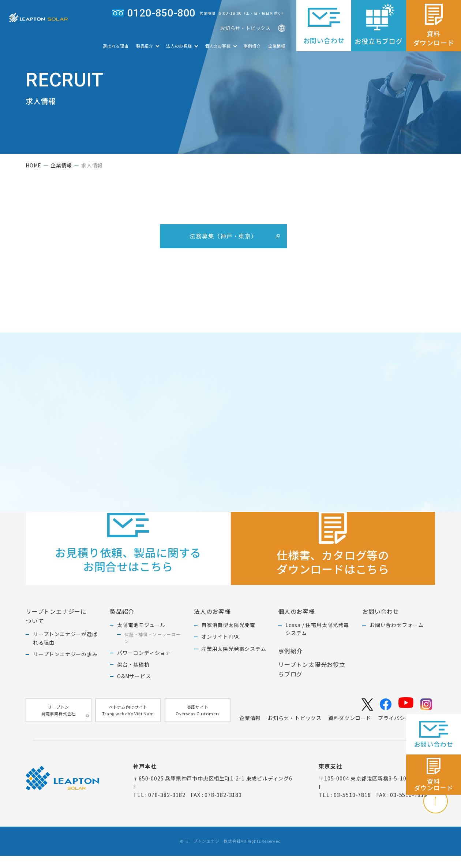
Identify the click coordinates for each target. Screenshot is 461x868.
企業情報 (277, 49)
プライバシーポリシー (405, 730)
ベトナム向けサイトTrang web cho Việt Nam (128, 722)
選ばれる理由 (116, 49)
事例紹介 (252, 49)
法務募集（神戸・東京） (223, 240)
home (33, 169)
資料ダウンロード (350, 730)
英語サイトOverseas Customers (198, 722)
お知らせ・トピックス (246, 30)
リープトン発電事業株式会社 (65, 722)
